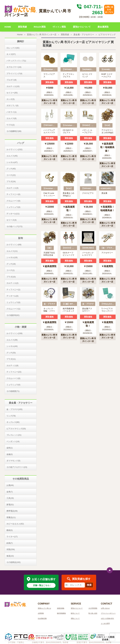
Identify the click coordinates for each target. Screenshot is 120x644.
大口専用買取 (93, 608)
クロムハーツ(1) (13, 309)
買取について (75, 618)
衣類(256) (11, 549)
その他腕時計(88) (14, 131)
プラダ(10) (11, 277)
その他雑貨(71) (13, 391)
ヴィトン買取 (59, 27)
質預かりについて (82, 27)
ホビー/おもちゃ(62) (15, 524)
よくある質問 (105, 623)
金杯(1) (10, 448)
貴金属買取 (103, 27)
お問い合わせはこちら (109, 9)
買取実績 (22, 27)
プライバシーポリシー (108, 613)
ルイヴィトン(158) (14, 333)
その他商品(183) (13, 562)
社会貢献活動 (42, 618)
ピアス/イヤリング (107, 35)
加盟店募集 (61, 608)
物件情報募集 (61, 613)
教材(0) (10, 530)
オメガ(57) (11, 54)
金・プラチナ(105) (14, 409)
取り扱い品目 (93, 613)
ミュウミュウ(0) (13, 207)
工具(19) (10, 498)
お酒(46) (10, 485)
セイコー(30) (12, 93)
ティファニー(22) (14, 372)
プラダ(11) (11, 359)
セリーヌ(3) (11, 220)
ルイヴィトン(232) (14, 149)
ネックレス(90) (13, 422)
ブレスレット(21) (14, 435)
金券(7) (10, 492)
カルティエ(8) (12, 366)
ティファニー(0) (13, 194)
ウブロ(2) (11, 125)
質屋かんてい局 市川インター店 (42, 35)
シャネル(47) (12, 162)
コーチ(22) (11, 175)
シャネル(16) (12, 257)
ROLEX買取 (40, 27)
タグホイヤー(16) (14, 67)
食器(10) (10, 556)
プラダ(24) (11, 181)
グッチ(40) (11, 169)
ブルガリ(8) (11, 80)
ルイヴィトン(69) (14, 245)
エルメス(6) (11, 118)
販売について (75, 613)
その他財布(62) (13, 315)
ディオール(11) (13, 214)
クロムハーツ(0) (13, 201)
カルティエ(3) (12, 188)
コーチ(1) (11, 270)
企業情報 (41, 613)
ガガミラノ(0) (12, 106)
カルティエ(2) (12, 283)
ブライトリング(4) (14, 74)
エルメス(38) (12, 340)
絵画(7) (10, 543)
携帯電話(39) (12, 511)
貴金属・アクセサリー (84, 35)
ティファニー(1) (13, 290)
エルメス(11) (12, 251)
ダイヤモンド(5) (13, 461)
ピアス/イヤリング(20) (16, 429)
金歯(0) (10, 454)
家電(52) (10, 505)
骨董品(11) (11, 517)
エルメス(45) (12, 156)
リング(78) (11, 416)
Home (20, 35)
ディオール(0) (12, 296)
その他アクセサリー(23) (17, 467)
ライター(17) (12, 537)
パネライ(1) (11, 112)
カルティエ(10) (13, 86)
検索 (89, 585)
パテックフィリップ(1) (16, 61)
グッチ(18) (11, 264)
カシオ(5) (11, 99)
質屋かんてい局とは (44, 608)
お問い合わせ (105, 608)
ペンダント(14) (13, 441)
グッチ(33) (11, 353)
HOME (8, 27)
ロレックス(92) (13, 48)
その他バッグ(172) (14, 226)
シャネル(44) (12, 346)
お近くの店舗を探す (107, 618)
